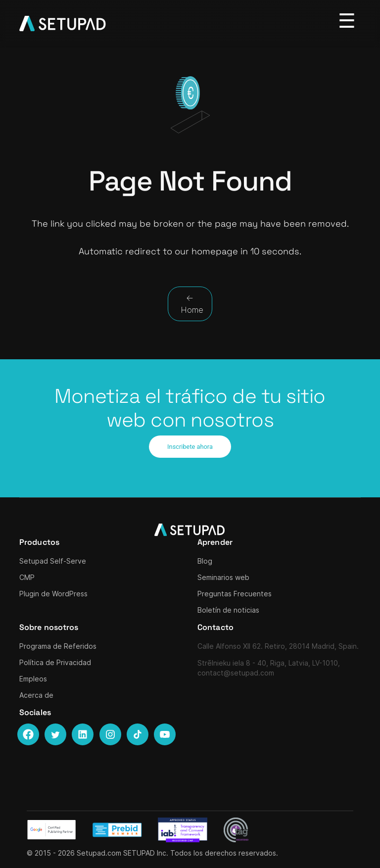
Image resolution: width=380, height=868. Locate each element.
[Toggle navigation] (347, 21)
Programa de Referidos (58, 646)
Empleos (33, 679)
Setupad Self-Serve (53, 561)
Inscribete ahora (190, 447)
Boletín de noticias (228, 610)
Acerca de (36, 695)
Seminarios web (223, 577)
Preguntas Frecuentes (235, 594)
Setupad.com (99, 853)
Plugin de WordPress (53, 594)
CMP (27, 577)
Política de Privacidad (55, 662)
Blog (205, 561)
